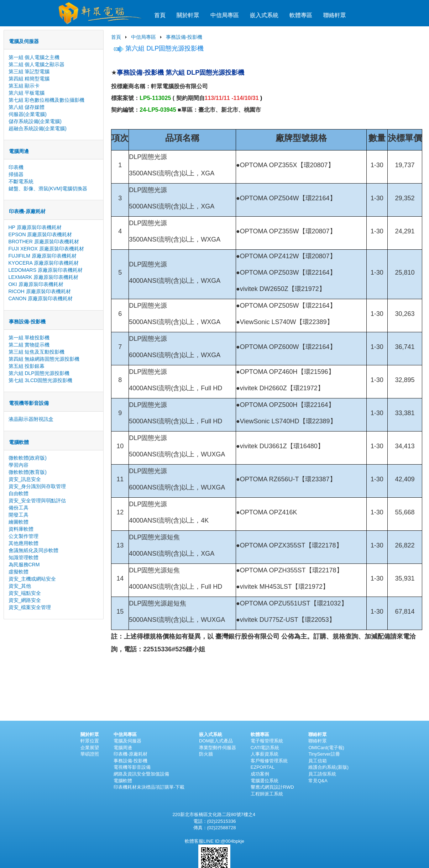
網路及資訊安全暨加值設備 (141, 774)
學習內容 (19, 465)
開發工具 (19, 515)
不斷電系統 (21, 181)
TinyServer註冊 (324, 754)
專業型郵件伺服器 (218, 748)
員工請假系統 (322, 774)
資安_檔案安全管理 (30, 607)
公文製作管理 (23, 536)
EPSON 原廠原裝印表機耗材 (40, 234)
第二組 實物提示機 (29, 345)
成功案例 (260, 774)
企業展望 (90, 748)
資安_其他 (20, 586)
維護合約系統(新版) (328, 767)
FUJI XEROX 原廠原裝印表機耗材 (46, 249)
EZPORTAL (263, 767)
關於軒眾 (188, 15)
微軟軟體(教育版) (28, 472)
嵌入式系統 (264, 15)
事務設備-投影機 (184, 37)
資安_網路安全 (25, 600)
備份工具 (19, 508)
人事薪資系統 (265, 754)
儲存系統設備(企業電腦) (35, 121)
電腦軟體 (123, 781)
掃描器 (16, 174)
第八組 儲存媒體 (27, 107)
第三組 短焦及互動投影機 (37, 352)
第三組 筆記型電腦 (29, 72)
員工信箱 (318, 761)
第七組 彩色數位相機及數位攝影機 (47, 100)
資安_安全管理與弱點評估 (37, 501)
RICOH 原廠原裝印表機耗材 (40, 291)
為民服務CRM (24, 565)
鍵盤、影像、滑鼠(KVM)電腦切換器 (48, 189)
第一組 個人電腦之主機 (34, 57)
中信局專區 (225, 15)
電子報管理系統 (267, 741)
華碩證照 (90, 754)
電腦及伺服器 (127, 741)
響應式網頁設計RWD (272, 787)
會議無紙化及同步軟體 (33, 550)
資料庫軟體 (21, 529)
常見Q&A (318, 781)
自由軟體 (19, 493)
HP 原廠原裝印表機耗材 (35, 227)
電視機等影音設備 (132, 767)
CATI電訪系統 (265, 748)
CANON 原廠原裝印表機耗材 (41, 298)
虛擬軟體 (19, 572)
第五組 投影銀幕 (27, 366)
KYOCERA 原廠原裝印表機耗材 (44, 263)
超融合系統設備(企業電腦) (38, 128)
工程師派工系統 (267, 794)
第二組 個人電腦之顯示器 (37, 64)
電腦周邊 (123, 748)
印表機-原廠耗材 (130, 754)
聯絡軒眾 (335, 15)
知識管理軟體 (23, 557)
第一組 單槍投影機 (29, 338)
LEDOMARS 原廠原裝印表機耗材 (46, 270)
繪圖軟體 (19, 522)
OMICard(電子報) (326, 748)
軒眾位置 (90, 741)
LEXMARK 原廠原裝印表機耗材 (44, 277)
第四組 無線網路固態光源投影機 (44, 359)
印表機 (16, 167)
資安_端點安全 (25, 593)
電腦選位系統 (265, 781)
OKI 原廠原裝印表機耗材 (36, 284)
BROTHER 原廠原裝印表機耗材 (44, 242)
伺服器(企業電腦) (28, 114)
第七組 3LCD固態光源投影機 (41, 380)
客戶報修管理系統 (269, 761)
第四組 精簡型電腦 (29, 79)
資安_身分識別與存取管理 (37, 486)
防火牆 (206, 754)
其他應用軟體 (23, 543)
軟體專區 (301, 15)
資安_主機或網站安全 (32, 579)
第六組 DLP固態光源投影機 (39, 373)
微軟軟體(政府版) (28, 458)
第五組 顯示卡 (24, 86)
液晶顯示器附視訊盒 (31, 419)
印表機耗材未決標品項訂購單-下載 (149, 787)
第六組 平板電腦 (27, 93)
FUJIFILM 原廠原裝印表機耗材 (43, 256)
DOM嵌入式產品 (216, 741)
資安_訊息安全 (25, 479)
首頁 (160, 15)
